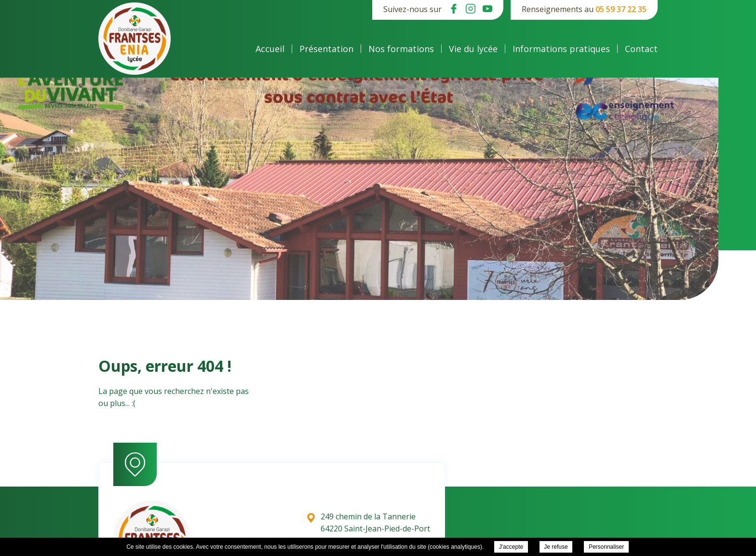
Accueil (270, 49)
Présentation (326, 49)
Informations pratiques (561, 49)
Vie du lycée (473, 49)
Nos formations (401, 49)
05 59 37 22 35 (621, 9)
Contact (641, 49)
